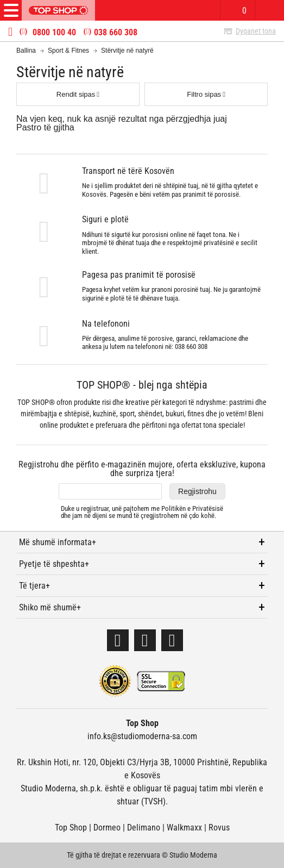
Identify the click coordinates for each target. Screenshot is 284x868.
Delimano (144, 828)
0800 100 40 (54, 33)
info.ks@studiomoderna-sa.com (142, 736)
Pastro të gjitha (45, 127)
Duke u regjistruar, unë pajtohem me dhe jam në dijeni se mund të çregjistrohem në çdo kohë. (142, 512)
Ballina (26, 51)
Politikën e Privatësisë (192, 508)
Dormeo (107, 828)
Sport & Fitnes (68, 51)
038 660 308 (116, 33)
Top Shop (71, 828)
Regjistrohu (197, 491)
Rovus (219, 828)
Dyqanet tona (256, 31)
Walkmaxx (184, 828)
